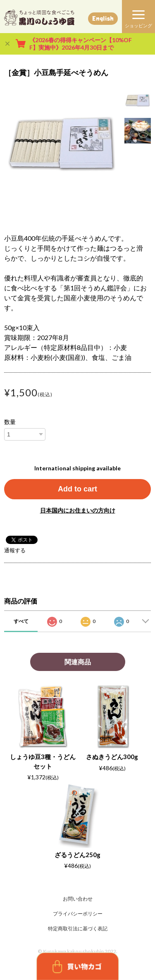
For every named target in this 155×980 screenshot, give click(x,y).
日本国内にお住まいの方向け (78, 510)
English (103, 18)
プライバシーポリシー (78, 914)
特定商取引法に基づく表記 (78, 928)
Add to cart (77, 489)
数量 (10, 422)
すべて (21, 621)
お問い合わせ (78, 899)
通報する (15, 550)
